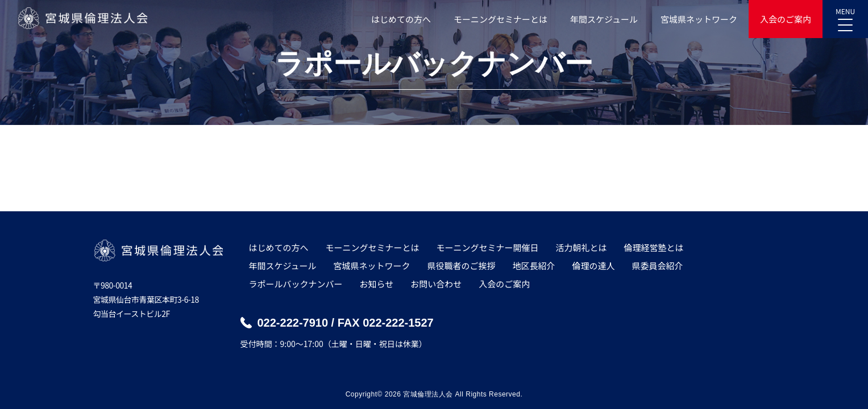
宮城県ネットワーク (699, 19)
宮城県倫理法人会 (82, 18)
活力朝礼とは (582, 247)
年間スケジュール (604, 19)
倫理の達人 (594, 266)
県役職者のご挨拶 (461, 266)
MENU (845, 16)
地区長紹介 (533, 266)
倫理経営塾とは (654, 247)
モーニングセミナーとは (501, 19)
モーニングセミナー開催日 (488, 247)
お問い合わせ (436, 284)
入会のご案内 (786, 19)
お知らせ (377, 284)
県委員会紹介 (658, 266)
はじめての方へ (401, 19)
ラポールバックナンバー (296, 284)
